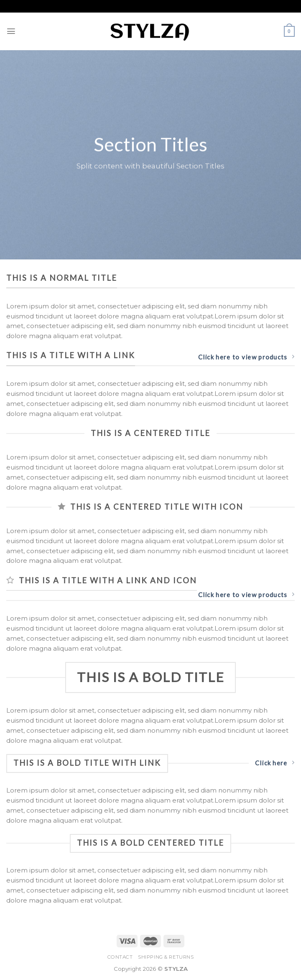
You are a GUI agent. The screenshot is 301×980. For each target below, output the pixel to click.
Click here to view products (246, 357)
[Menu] (11, 31)
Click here (275, 763)
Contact (120, 957)
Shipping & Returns (166, 957)
